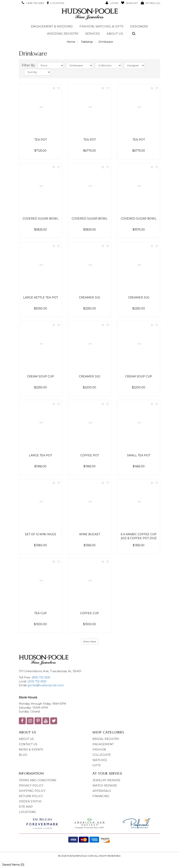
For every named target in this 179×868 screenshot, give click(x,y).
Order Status (30, 801)
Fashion (99, 750)
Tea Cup (40, 613)
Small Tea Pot (139, 455)
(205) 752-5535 (37, 681)
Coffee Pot (90, 455)
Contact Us (28, 744)
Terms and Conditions (38, 780)
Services (93, 34)
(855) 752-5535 (41, 677)
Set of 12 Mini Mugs (41, 534)
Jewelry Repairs (106, 780)
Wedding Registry (63, 34)
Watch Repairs (105, 786)
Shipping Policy (32, 791)
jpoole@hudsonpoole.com (45, 685)
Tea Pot (41, 140)
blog (23, 755)
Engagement (103, 744)
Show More (90, 642)
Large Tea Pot (40, 455)
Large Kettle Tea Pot (41, 297)
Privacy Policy (31, 786)
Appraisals (102, 791)
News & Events (31, 750)
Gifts (97, 765)
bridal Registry (106, 739)
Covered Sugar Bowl (41, 219)
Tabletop (87, 42)
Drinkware (105, 42)
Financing (101, 796)
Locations (27, 812)
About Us (115, 34)
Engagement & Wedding (52, 26)
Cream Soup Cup (40, 376)
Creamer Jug (90, 297)
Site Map (26, 807)
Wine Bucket (90, 534)
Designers (139, 26)
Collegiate (102, 755)
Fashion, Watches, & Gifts (101, 26)
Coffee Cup (89, 613)
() (150, 3)
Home (71, 42)
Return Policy (31, 796)
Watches (100, 760)
